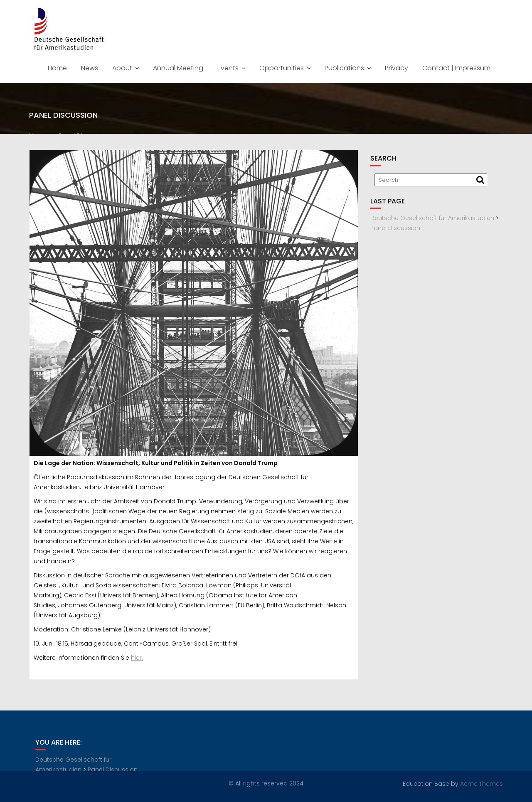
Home (57, 68)
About (122, 68)
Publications (344, 68)
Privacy (397, 68)
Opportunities (282, 68)
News (90, 68)
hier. (137, 659)
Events (228, 68)
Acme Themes (482, 783)
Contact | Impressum (456, 68)
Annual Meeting (178, 68)
